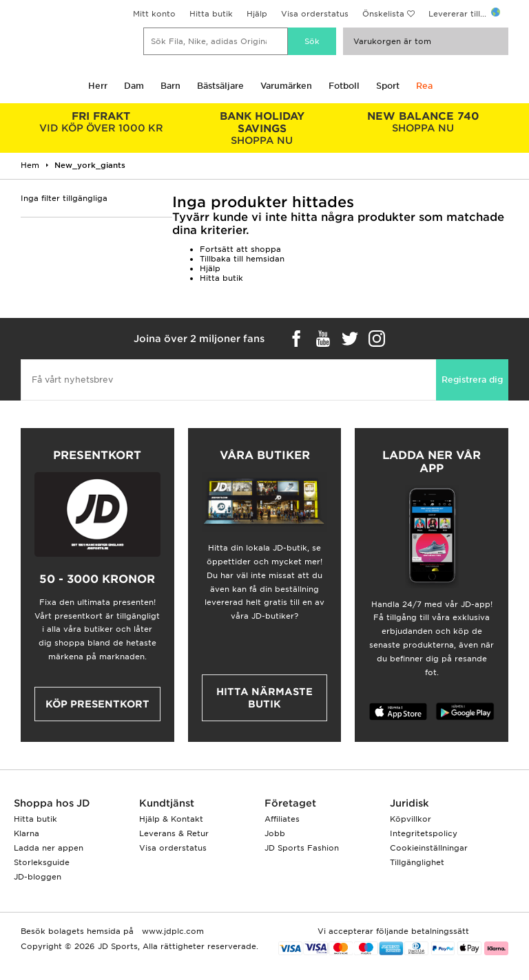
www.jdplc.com (172, 931)
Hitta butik (211, 14)
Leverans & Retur (174, 833)
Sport (388, 86)
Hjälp (257, 14)
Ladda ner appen (49, 848)
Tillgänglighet (417, 862)
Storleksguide (42, 862)
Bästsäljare (220, 86)
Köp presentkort (97, 704)
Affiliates (282, 819)
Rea (424, 86)
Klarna (27, 833)
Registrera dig (472, 380)
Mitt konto (154, 14)
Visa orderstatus (315, 14)
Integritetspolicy (424, 833)
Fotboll (344, 86)
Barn (170, 86)
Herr (98, 86)
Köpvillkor (411, 819)
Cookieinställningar (429, 848)
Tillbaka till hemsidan (242, 259)
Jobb (275, 833)
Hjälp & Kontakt (171, 819)
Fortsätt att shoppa (240, 249)
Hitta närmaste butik (264, 698)
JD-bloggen (38, 877)
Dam (134, 86)
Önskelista (383, 14)
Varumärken (286, 86)
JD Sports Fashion (302, 848)
